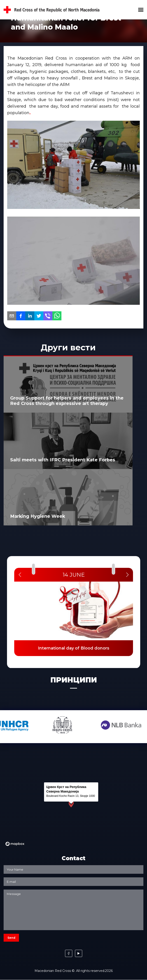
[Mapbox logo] (15, 844)
